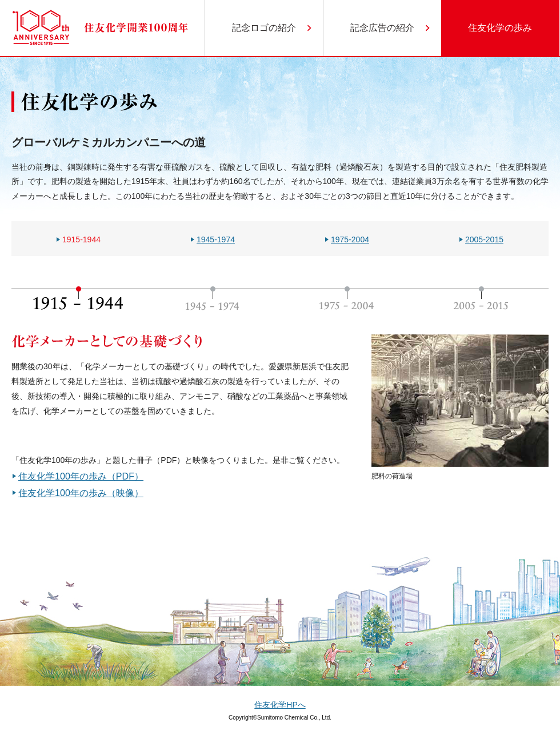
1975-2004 (350, 239)
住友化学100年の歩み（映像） (81, 493)
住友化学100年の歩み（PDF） (81, 476)
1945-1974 (216, 239)
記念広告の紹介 (382, 28)
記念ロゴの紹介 (264, 28)
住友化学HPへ (280, 705)
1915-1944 (81, 239)
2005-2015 (484, 239)
